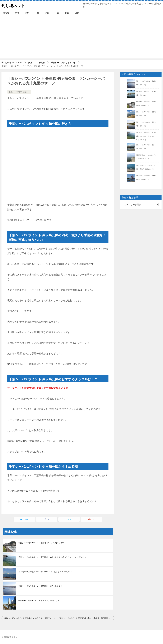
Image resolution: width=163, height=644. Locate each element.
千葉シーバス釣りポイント (19, 92)
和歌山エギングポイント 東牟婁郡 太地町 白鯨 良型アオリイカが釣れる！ (31, 618)
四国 (67, 13)
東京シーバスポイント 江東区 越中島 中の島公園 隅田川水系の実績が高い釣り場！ (87, 618)
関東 (27, 13)
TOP (13, 63)
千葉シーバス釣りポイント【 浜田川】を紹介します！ (41, 601)
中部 (37, 13)
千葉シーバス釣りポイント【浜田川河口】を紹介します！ (42, 543)
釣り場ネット (15, 5)
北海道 (6, 13)
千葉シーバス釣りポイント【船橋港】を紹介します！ (40, 586)
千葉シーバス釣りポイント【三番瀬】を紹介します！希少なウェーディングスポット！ (54, 557)
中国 (57, 13)
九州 (77, 13)
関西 (47, 13)
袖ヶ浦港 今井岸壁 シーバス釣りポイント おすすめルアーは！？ (45, 572)
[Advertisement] (81, 38)
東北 (17, 13)
